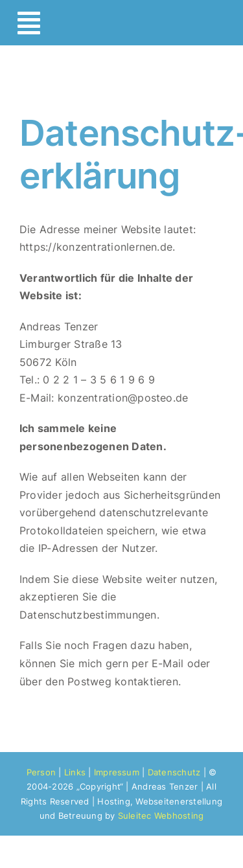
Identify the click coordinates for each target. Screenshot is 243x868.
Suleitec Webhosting (161, 816)
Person (41, 772)
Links (75, 772)
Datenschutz (174, 772)
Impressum (117, 772)
